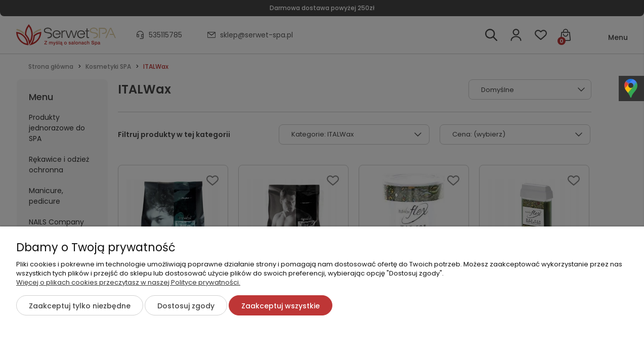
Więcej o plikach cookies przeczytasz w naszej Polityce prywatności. (128, 282)
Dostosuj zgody (186, 306)
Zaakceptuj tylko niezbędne (80, 306)
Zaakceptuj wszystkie (281, 306)
